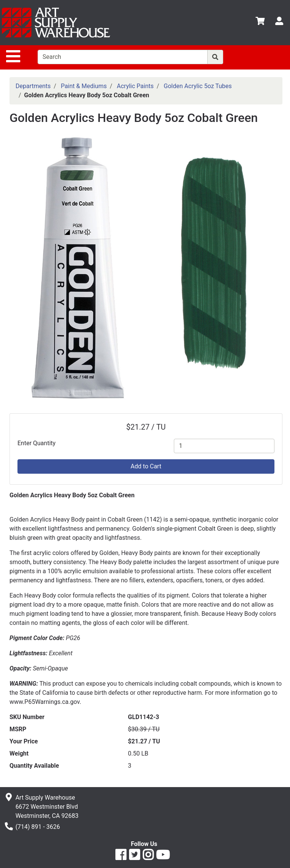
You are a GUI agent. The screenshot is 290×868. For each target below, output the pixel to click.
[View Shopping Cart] (260, 22)
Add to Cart (146, 466)
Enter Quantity (36, 443)
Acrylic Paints (135, 86)
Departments (33, 86)
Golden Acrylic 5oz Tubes (198, 86)
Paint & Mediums (84, 86)
